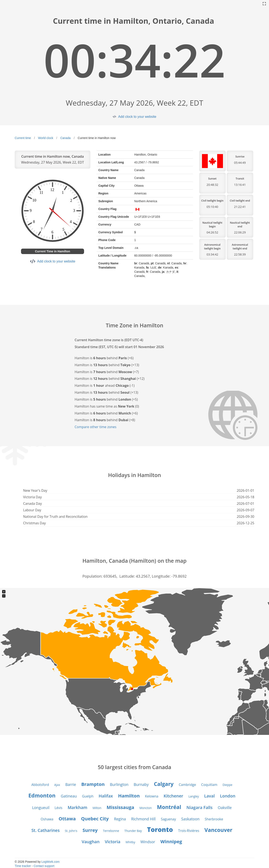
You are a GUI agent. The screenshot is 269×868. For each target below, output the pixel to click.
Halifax (106, 796)
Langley (194, 796)
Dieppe (227, 785)
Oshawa (47, 819)
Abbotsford (40, 785)
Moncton (146, 808)
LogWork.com (50, 862)
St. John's (71, 831)
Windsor (148, 842)
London (228, 796)
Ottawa (67, 818)
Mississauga (120, 807)
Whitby (131, 842)
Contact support (44, 866)
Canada (65, 138)
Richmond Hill (143, 819)
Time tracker (23, 866)
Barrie (71, 784)
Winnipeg (171, 841)
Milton (97, 808)
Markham (78, 807)
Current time (23, 138)
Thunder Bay (133, 831)
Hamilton (129, 796)
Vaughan (91, 842)
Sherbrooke (214, 819)
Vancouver (218, 830)
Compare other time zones (96, 427)
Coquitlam (209, 785)
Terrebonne (111, 831)
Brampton (93, 784)
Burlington (119, 784)
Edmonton (42, 795)
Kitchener (173, 796)
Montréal (169, 807)
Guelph (88, 796)
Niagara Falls (199, 807)
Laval (209, 796)
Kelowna (152, 796)
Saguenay (168, 819)
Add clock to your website (137, 117)
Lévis (59, 808)
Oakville (225, 808)
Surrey (90, 830)
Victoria (113, 842)
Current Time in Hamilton (53, 251)
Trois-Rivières (189, 831)
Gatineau (69, 796)
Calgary (164, 784)
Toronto (160, 829)
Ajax (57, 785)
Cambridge (187, 785)
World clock (46, 138)
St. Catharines (45, 830)
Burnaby (141, 784)
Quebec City (95, 818)
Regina (120, 819)
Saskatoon (190, 819)
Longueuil (41, 808)
